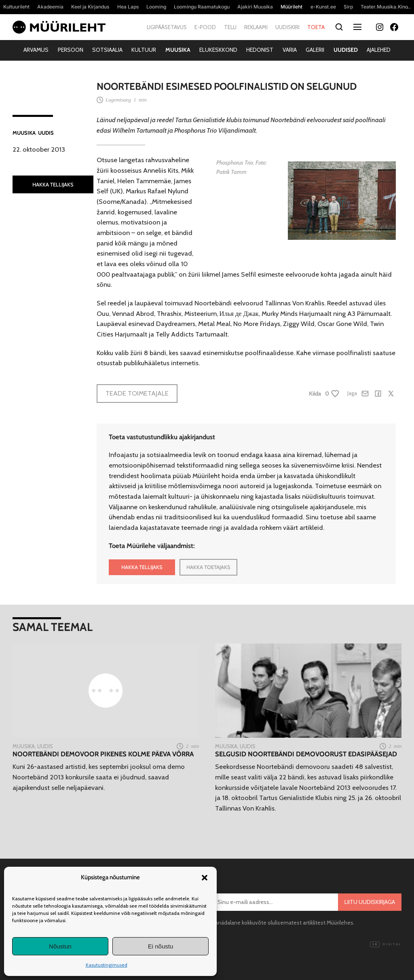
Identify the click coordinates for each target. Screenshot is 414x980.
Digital (386, 944)
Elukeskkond (218, 50)
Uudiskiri (287, 27)
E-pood (205, 27)
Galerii (315, 50)
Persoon (71, 50)
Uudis (46, 133)
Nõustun (60, 946)
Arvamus (36, 50)
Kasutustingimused (107, 965)
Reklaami (256, 27)
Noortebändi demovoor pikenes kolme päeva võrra (103, 754)
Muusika (178, 50)
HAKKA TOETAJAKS (208, 567)
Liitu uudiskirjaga (370, 902)
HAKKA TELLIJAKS (53, 184)
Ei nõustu (161, 946)
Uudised (346, 50)
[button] (205, 878)
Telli (230, 27)
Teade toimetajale (137, 393)
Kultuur (144, 50)
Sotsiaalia (107, 50)
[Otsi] (339, 27)
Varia (290, 50)
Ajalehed (379, 50)
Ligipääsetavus (167, 27)
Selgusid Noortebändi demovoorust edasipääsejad (306, 754)
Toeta (316, 27)
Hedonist (260, 50)
